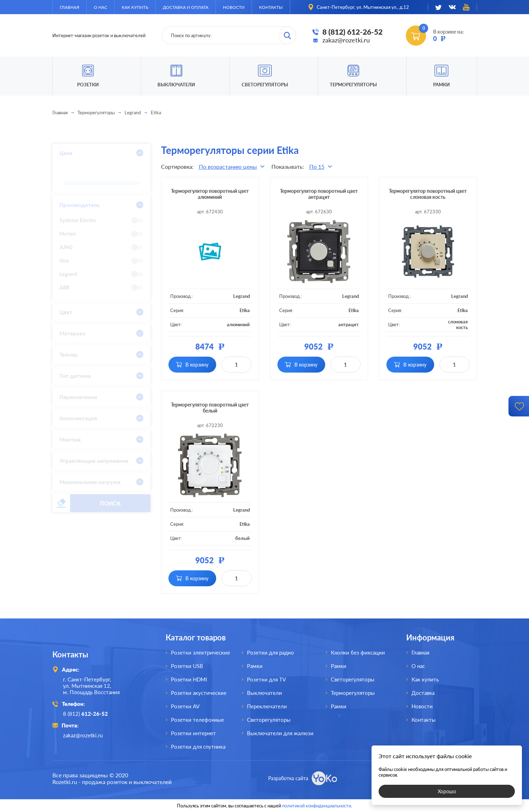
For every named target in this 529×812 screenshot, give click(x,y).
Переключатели (267, 706)
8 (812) (85, 714)
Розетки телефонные (197, 720)
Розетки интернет (193, 733)
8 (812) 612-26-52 (352, 32)
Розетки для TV (266, 679)
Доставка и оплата (186, 7)
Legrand (133, 113)
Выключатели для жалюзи (280, 733)
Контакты (271, 7)
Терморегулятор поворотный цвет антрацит (319, 194)
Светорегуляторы (265, 85)
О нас (100, 7)
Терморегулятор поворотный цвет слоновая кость (428, 194)
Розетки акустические (199, 693)
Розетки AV (185, 706)
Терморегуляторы (353, 85)
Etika (245, 310)
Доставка (423, 693)
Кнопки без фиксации (358, 652)
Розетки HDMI (189, 679)
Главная (70, 7)
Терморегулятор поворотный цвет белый (210, 408)
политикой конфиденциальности (317, 806)
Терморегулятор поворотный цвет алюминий (210, 194)
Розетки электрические (200, 652)
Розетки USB (187, 666)
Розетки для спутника (198, 747)
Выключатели (264, 693)
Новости (234, 7)
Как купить (135, 7)
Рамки (441, 85)
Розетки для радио (271, 652)
